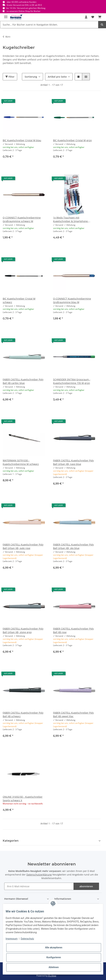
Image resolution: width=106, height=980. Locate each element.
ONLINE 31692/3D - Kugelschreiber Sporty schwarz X (23, 799)
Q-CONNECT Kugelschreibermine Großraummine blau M (72, 300)
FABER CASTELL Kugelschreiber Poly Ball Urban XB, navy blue (73, 462)
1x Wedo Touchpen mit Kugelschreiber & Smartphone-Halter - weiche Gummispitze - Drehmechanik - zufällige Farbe (71, 219)
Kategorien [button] (11, 841)
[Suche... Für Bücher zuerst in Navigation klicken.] (49, 25)
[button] (86, 17)
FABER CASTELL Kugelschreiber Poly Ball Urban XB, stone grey (23, 630)
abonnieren (86, 886)
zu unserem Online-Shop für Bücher (24, 11)
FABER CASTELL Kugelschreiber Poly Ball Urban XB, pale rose (23, 546)
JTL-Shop (52, 976)
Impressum (12, 939)
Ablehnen (54, 967)
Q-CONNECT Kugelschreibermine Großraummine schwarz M (22, 219)
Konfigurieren (54, 957)
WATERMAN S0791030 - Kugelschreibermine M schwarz (21, 462)
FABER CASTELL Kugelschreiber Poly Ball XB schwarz (23, 714)
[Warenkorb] (100, 17)
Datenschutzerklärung (39, 875)
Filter (10, 77)
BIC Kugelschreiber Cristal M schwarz (19, 300)
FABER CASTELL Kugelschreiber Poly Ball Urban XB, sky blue (73, 546)
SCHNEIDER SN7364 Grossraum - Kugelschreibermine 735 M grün (72, 381)
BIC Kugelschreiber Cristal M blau (22, 140)
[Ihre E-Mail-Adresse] (39, 886)
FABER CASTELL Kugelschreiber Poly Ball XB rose (73, 630)
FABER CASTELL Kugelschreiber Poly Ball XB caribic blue (23, 381)
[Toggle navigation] (6, 15)
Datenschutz (27, 939)
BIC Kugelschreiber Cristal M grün (72, 140)
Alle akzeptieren (54, 947)
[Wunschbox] (93, 17)
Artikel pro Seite (57, 77)
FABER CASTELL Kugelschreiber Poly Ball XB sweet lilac (73, 714)
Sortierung (31, 77)
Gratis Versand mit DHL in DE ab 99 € (24, 5)
